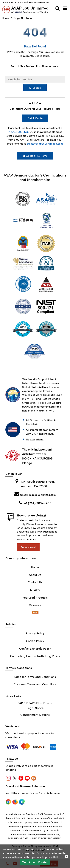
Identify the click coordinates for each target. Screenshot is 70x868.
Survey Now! (28, 547)
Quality (35, 590)
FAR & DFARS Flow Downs (35, 703)
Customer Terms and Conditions (35, 684)
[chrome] (12, 746)
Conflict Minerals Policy (35, 648)
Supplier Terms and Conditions (35, 677)
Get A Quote (35, 118)
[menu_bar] (65, 8)
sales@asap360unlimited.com (45, 143)
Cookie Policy (35, 641)
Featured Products (35, 597)
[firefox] (26, 746)
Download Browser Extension (25, 786)
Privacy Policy (35, 633)
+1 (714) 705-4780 (38, 503)
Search (35, 88)
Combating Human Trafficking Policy (35, 656)
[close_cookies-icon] (67, 856)
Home (5, 18)
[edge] (40, 746)
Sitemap (35, 605)
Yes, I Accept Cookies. (35, 862)
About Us (35, 575)
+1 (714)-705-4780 (19, 132)
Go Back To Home (35, 156)
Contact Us (35, 582)
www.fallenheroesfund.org (39, 406)
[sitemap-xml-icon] (35, 612)
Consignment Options (35, 714)
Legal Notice (35, 708)
